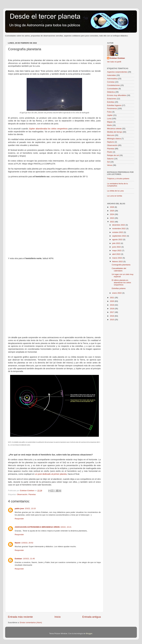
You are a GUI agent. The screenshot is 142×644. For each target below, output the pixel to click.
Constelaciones (113, 85)
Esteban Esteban (117, 58)
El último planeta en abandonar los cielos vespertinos (121, 282)
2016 (112, 316)
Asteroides (111, 75)
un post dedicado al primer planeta (51, 474)
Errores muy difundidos (117, 95)
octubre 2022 (118, 232)
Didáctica (111, 92)
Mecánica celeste (114, 129)
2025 (112, 211)
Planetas (32, 494)
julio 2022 (116, 243)
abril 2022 (117, 254)
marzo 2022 (117, 258)
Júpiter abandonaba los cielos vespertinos (48, 129)
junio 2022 (117, 247)
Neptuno (111, 142)
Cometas (111, 82)
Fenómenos (112, 109)
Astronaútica (112, 79)
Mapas (110, 122)
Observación (22, 494)
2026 (112, 207)
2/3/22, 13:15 (30, 508)
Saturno (110, 159)
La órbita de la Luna (115, 191)
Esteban (18, 559)
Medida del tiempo (115, 132)
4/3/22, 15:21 (66, 527)
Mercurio (111, 135)
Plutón (110, 152)
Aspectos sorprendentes (117, 72)
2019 (112, 305)
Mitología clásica (114, 139)
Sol (108, 162)
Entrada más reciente (20, 617)
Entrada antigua (92, 617)
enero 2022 (117, 293)
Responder (19, 519)
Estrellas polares (119, 288)
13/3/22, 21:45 (29, 559)
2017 (112, 312)
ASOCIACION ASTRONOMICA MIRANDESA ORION (37, 527)
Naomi (18, 543)
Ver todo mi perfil (114, 62)
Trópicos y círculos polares (118, 179)
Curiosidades (113, 89)
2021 (112, 298)
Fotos (109, 112)
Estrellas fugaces (114, 105)
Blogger (89, 633)
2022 (112, 222)
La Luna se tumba (115, 196)
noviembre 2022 (119, 229)
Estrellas (111, 102)
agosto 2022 (118, 240)
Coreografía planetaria (121, 265)
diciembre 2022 (119, 225)
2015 (112, 320)
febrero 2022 (118, 262)
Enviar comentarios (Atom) (31, 622)
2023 (112, 218)
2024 (112, 214)
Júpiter (110, 115)
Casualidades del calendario (119, 269)
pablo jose (19, 508)
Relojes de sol (113, 155)
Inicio (58, 617)
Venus (110, 165)
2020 (112, 301)
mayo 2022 (117, 251)
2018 (112, 309)
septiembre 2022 (119, 236)
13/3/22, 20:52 (27, 543)
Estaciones (112, 99)
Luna (109, 119)
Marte (109, 125)
